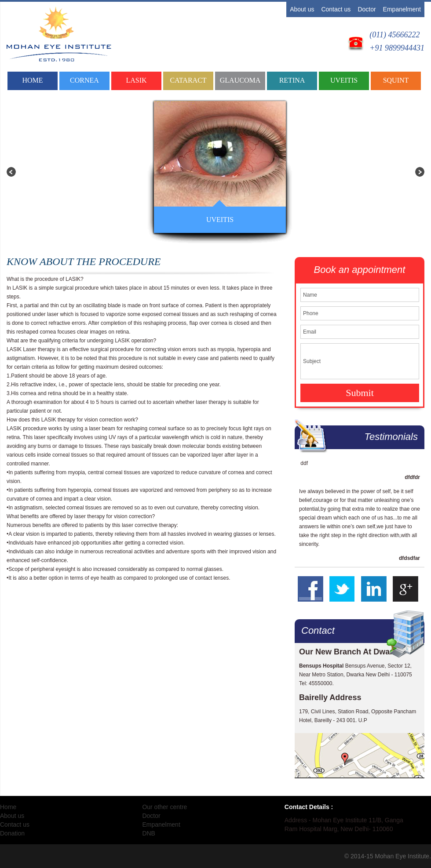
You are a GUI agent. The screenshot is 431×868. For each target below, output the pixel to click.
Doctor (367, 9)
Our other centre (164, 807)
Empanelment (402, 9)
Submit (360, 393)
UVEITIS (344, 80)
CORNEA (84, 80)
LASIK (136, 80)
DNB (149, 833)
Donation (12, 833)
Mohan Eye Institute (402, 856)
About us (302, 9)
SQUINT (396, 80)
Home (32, 80)
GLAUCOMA (240, 80)
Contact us (336, 9)
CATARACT (188, 80)
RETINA (292, 80)
